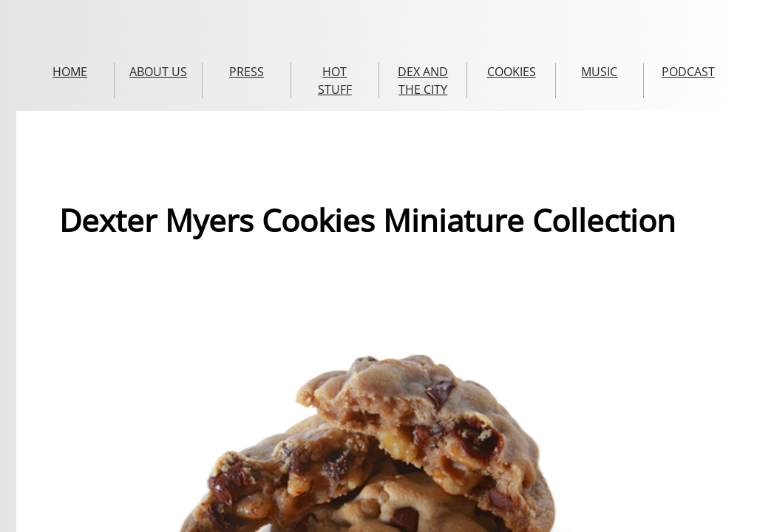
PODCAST (688, 72)
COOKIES (512, 72)
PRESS (247, 72)
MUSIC (599, 72)
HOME (70, 72)
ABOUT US (158, 72)
